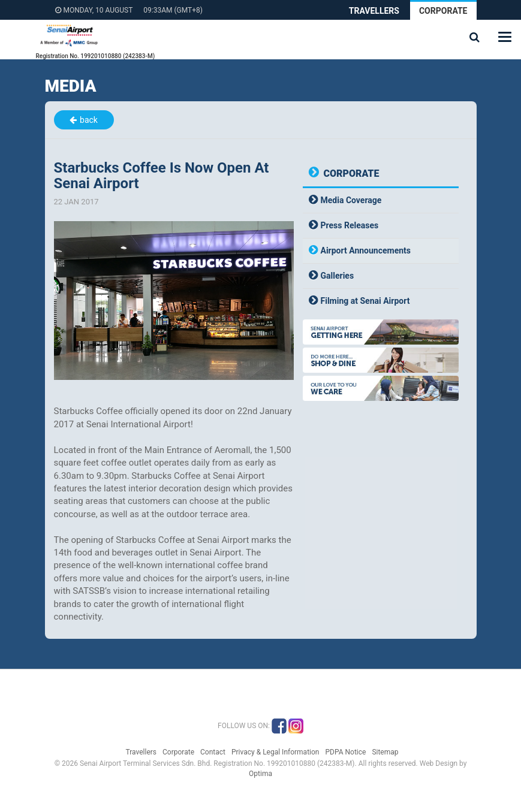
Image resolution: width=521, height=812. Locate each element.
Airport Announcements (366, 250)
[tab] (381, 200)
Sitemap (385, 752)
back (89, 120)
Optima (260, 774)
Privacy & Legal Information (275, 752)
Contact (213, 752)
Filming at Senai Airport (365, 301)
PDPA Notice (345, 752)
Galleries (338, 276)
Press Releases (350, 225)
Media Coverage (351, 200)
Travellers (374, 11)
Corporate (443, 11)
